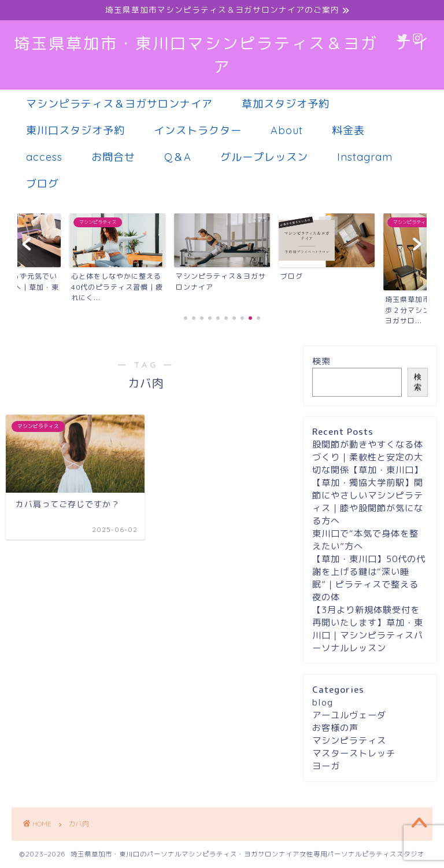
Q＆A (178, 157)
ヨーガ (326, 766)
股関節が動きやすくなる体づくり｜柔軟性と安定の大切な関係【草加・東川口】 (368, 457)
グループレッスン (264, 157)
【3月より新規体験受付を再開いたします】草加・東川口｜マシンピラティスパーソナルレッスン (368, 629)
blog (323, 702)
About (287, 130)
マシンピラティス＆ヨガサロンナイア (119, 104)
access (44, 157)
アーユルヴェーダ (349, 715)
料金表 (348, 130)
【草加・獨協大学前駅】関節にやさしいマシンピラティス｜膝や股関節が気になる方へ (368, 502)
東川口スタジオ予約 (75, 130)
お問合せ (113, 157)
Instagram (365, 157)
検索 (321, 361)
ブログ (42, 184)
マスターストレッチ (354, 753)
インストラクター (198, 130)
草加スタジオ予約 (286, 104)
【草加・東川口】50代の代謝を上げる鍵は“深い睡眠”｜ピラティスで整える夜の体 (369, 578)
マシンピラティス (349, 740)
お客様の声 (335, 728)
